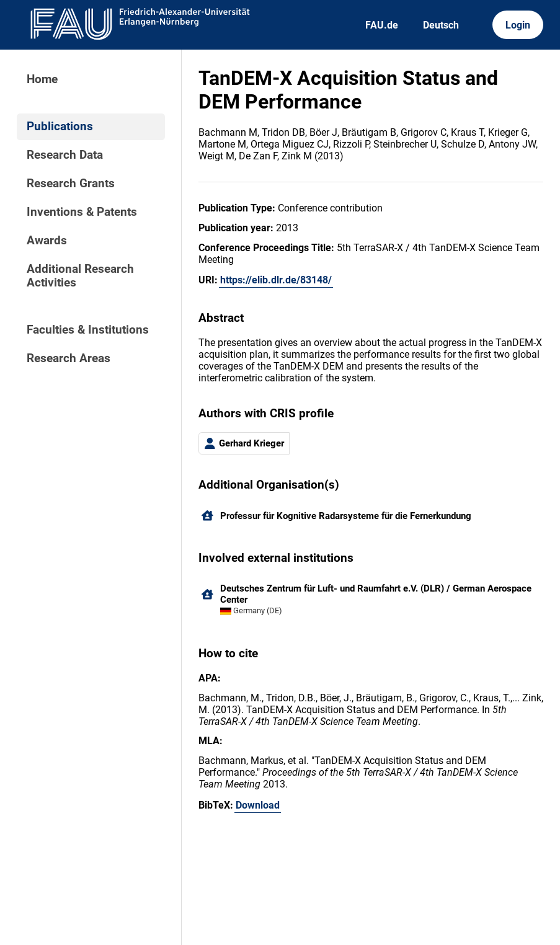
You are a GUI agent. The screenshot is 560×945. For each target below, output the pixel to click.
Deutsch (441, 25)
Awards (47, 241)
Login (518, 25)
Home (42, 79)
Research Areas (69, 358)
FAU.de (382, 25)
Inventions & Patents (82, 212)
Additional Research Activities (80, 276)
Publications (60, 126)
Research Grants (71, 184)
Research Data (65, 155)
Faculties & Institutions (88, 330)
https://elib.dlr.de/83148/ (276, 280)
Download (258, 805)
